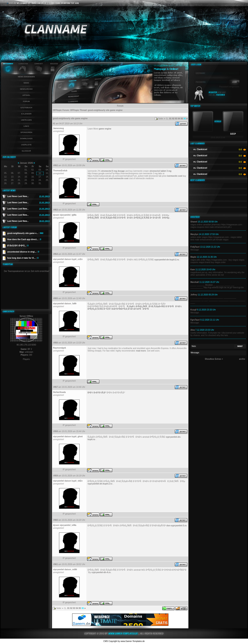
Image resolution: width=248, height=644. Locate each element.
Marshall (195, 282)
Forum (26, 101)
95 (182, 119)
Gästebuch (26, 108)
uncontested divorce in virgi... (23, 252)
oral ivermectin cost (119, 178)
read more (141, 351)
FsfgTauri (195, 247)
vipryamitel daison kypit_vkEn (68, 481)
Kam (193, 270)
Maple (193, 257)
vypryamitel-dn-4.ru (101, 572)
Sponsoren (26, 132)
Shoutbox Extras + (214, 359)
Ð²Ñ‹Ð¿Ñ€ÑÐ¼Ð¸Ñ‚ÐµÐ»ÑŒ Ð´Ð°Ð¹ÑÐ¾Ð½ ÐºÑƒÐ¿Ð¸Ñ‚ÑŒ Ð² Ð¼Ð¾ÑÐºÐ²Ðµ (128, 218)
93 (176, 119)
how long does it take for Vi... (23, 258)
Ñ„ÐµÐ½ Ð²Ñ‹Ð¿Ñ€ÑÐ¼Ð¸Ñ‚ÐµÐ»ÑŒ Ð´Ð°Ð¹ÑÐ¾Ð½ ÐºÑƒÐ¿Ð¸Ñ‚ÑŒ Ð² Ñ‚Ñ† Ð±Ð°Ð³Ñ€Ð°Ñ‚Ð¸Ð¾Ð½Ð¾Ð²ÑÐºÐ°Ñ (135, 308)
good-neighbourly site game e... (25, 233)
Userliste (26, 145)
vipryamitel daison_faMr (65, 304)
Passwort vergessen (229, 87)
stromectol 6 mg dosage (113, 171)
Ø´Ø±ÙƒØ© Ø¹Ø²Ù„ (18, 246)
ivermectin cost (175, 176)
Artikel (26, 95)
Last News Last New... (18, 196)
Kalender (26, 114)
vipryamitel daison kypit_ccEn (68, 259)
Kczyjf (193, 310)
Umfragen (26, 120)
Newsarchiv (26, 89)
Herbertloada (59, 392)
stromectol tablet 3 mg (161, 171)
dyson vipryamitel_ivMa (65, 525)
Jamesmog (58, 128)
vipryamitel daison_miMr (65, 569)
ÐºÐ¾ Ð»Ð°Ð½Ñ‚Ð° (97, 393)
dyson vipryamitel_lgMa (65, 215)
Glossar (26, 151)
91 (170, 119)
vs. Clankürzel (200, 149)
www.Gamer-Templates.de (133, 641)
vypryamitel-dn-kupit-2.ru (167, 260)
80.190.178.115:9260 (26, 345)
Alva (193, 330)
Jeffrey (194, 295)
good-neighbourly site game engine (105, 110)
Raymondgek (60, 348)
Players (26, 359)
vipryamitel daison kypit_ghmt (68, 437)
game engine (105, 129)
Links (26, 126)
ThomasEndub (60, 171)
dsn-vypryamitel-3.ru (176, 526)
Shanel (194, 222)
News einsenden (26, 77)
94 (179, 119)
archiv (242, 359)
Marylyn (194, 234)
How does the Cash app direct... (24, 239)
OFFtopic (57, 110)
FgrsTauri (195, 320)
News (26, 83)
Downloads (26, 139)
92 (173, 119)
